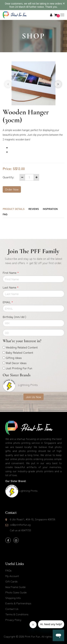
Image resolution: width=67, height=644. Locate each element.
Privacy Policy (13, 620)
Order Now (12, 189)
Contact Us (12, 609)
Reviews (34, 209)
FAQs (8, 570)
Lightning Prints (28, 491)
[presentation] (8, 84)
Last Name (11, 287)
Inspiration (50, 209)
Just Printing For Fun (19, 368)
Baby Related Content (19, 352)
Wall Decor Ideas (16, 363)
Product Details (14, 209)
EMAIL (8, 302)
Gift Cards (11, 581)
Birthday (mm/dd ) (14, 317)
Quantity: (8, 177)
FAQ (5, 214)
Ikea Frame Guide (15, 587)
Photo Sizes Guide (16, 592)
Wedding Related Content (22, 347)
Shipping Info (13, 598)
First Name (11, 273)
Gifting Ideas (14, 358)
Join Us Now (33, 397)
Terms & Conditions (17, 614)
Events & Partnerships (18, 603)
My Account (12, 576)
